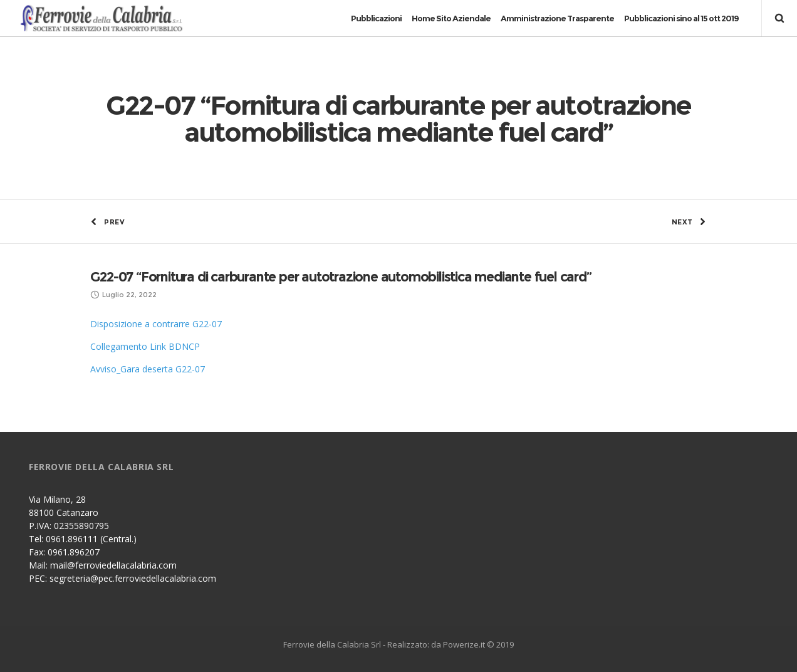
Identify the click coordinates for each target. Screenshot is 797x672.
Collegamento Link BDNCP (145, 346)
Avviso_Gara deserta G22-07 (148, 369)
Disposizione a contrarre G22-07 (156, 324)
